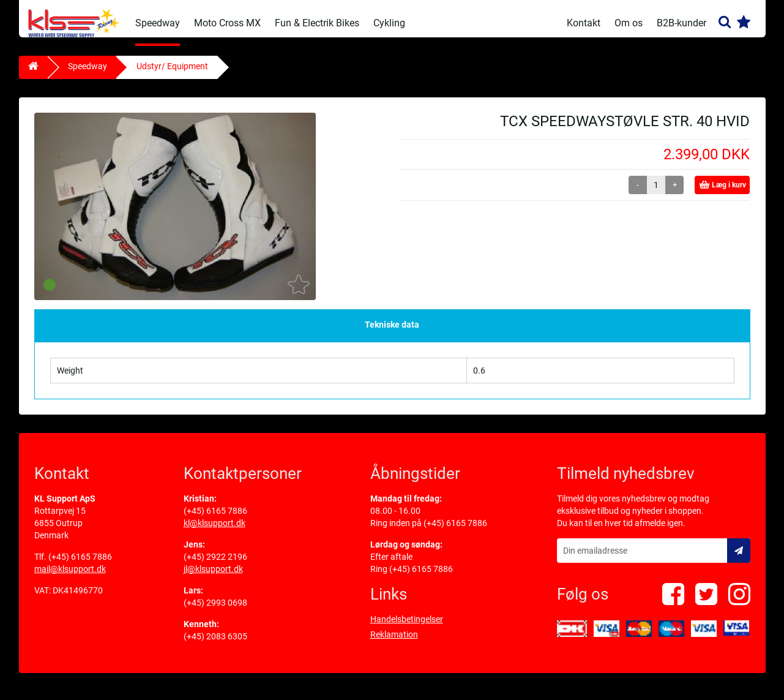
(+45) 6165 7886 (80, 565)
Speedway (158, 23)
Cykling (389, 23)
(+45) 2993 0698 (215, 611)
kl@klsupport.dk (215, 532)
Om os (629, 23)
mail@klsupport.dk (70, 578)
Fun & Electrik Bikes (317, 23)
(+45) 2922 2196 (215, 565)
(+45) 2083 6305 (215, 645)
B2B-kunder (681, 23)
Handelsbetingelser (407, 628)
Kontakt (584, 23)
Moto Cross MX (227, 23)
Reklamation (394, 643)
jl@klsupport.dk (213, 578)
